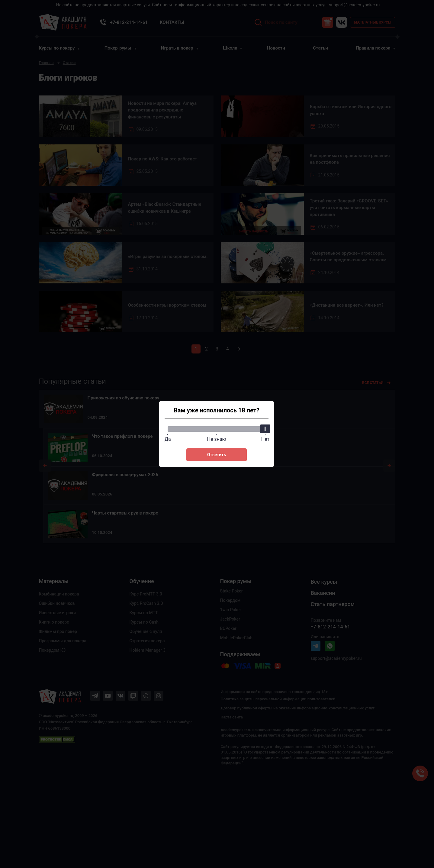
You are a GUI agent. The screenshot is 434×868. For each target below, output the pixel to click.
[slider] (265, 429)
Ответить (217, 455)
